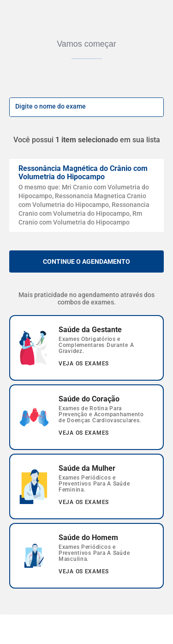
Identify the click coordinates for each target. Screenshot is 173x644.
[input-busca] (76, 107)
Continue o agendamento (86, 261)
